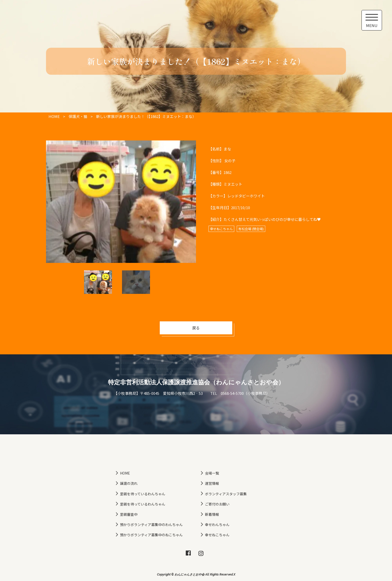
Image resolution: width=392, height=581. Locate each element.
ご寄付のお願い (217, 504)
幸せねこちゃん (217, 535)
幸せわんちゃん (217, 525)
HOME (125, 473)
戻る (196, 328)
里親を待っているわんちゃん (143, 494)
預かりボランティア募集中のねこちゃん (151, 535)
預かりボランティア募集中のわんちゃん (151, 525)
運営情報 (212, 483)
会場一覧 (212, 473)
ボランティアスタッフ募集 (226, 494)
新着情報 (212, 514)
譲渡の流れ (129, 483)
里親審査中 (129, 514)
